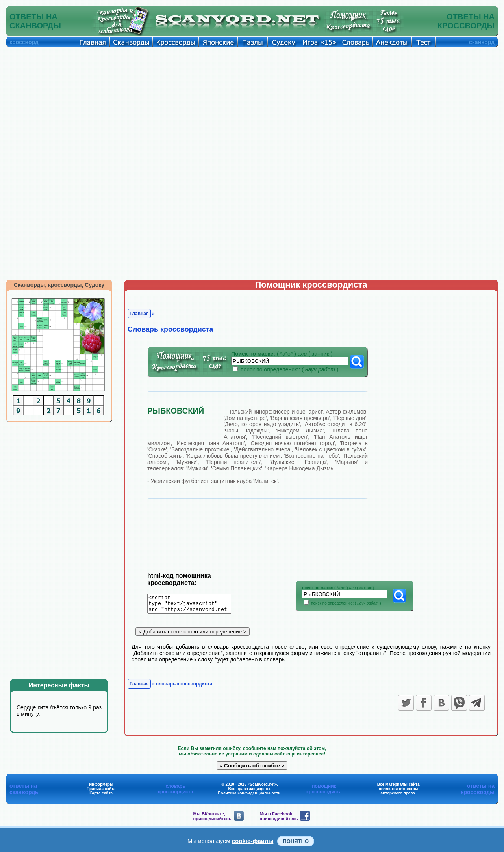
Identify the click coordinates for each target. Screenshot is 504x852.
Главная (139, 314)
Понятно (296, 841)
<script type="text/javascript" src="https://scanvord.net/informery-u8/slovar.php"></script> (194, 605)
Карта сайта (101, 795)
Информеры (101, 786)
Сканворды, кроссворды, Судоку (59, 285)
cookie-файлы (253, 841)
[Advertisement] (252, 106)
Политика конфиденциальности (249, 795)
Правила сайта (101, 791)
